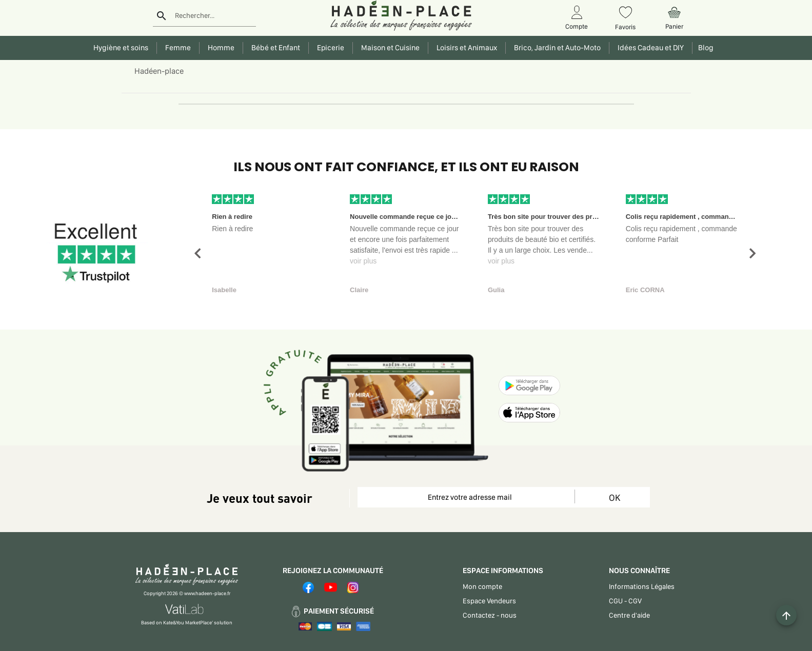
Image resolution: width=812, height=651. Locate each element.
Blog (704, 48)
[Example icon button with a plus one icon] (786, 615)
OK (615, 497)
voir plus (363, 261)
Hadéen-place (159, 71)
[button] (197, 253)
